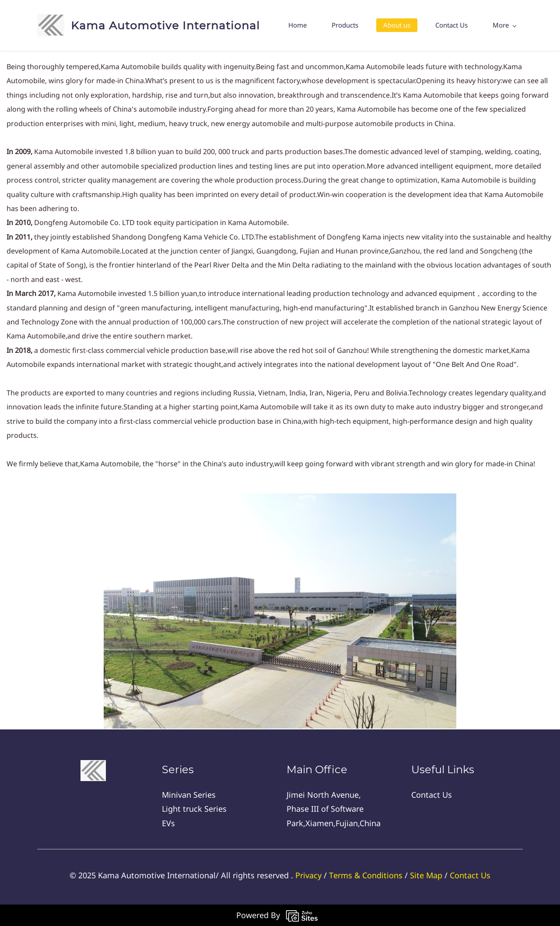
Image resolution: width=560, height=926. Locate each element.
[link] (280, 500)
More (504, 25)
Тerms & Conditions (366, 875)
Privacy (308, 875)
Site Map (426, 875)
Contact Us (470, 875)
